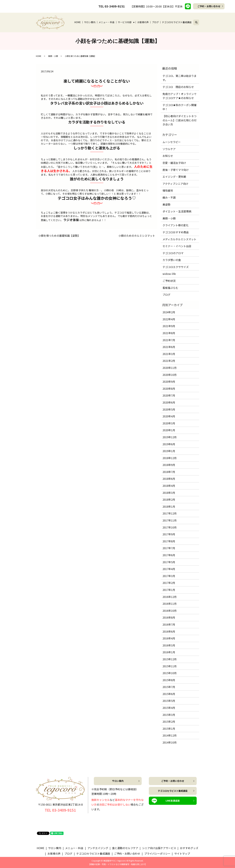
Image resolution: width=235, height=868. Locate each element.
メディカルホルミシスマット (179, 239)
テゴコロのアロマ (173, 253)
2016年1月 (169, 652)
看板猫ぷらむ (170, 288)
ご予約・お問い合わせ (209, 6)
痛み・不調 (169, 197)
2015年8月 (169, 680)
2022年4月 (169, 319)
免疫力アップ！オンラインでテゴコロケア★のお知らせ (180, 96)
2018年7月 (169, 472)
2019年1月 (169, 451)
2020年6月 (169, 402)
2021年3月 (169, 354)
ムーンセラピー (172, 142)
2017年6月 (169, 555)
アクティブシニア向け (175, 184)
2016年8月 (169, 617)
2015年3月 (169, 715)
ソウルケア (169, 149)
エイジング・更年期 (174, 177)
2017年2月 (169, 583)
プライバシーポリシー (157, 854)
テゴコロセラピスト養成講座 (177, 22)
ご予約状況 (169, 281)
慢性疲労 (168, 190)
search (198, 22)
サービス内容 (125, 22)
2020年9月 (169, 382)
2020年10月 (170, 375)
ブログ (155, 22)
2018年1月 (169, 506)
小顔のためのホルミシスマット (137, 236)
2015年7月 (169, 687)
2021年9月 (169, 326)
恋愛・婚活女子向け (174, 163)
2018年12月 (170, 458)
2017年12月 (170, 513)
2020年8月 (169, 389)
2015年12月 (170, 659)
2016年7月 (169, 624)
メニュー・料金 (107, 22)
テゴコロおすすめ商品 (176, 232)
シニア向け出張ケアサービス (159, 848)
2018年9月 (169, 465)
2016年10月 (170, 611)
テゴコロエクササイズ (176, 267)
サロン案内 (90, 22)
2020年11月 (170, 368)
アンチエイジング (98, 848)
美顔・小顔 (53, 56)
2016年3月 (169, 645)
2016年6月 (169, 631)
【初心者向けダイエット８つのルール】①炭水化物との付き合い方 (180, 120)
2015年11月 (170, 666)
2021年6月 (169, 347)
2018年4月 (169, 486)
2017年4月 (169, 569)
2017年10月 (170, 527)
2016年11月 (170, 604)
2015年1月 (169, 729)
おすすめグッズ (189, 848)
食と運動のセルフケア (125, 848)
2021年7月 (169, 340)
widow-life (169, 274)
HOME (78, 22)
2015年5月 (169, 701)
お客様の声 (143, 22)
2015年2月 (169, 722)
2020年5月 (169, 409)
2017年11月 (170, 520)
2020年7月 (169, 395)
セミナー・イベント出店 (177, 246)
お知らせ (168, 156)
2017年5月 (169, 562)
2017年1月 (169, 590)
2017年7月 (169, 548)
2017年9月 (169, 534)
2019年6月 (169, 444)
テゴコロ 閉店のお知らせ (178, 87)
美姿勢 (166, 204)
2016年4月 (169, 638)
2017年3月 (169, 576)
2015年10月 (170, 673)
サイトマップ (182, 854)
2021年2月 (169, 361)
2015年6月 (169, 694)
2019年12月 (170, 437)
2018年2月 (169, 499)
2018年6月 (169, 479)
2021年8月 (169, 333)
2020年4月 (169, 416)
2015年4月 (169, 708)
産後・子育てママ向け (176, 170)
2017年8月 (169, 541)
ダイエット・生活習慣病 (177, 211)
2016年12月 (170, 597)
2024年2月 (169, 312)
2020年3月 (169, 423)
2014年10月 (170, 742)
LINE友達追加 (173, 801)
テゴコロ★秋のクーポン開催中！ (180, 107)
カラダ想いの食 (172, 260)
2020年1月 (169, 430)
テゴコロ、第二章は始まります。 (180, 78)
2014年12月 (170, 735)
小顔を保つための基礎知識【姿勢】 (59, 236)
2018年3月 (169, 493)
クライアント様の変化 (176, 225)
